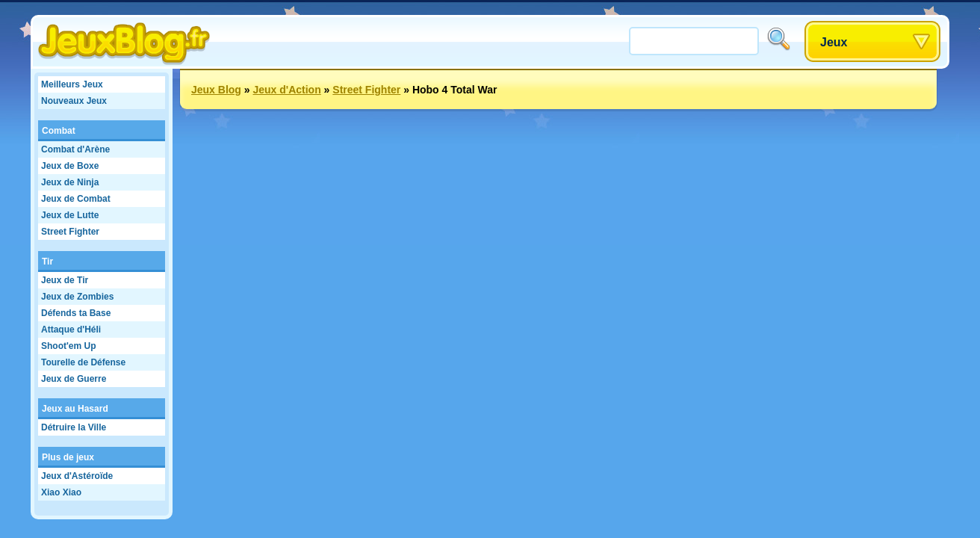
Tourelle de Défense (83, 362)
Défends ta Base (76, 313)
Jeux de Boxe (70, 166)
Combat (59, 131)
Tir (47, 262)
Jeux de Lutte (70, 215)
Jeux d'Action (286, 90)
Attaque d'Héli (71, 330)
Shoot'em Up (69, 346)
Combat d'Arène (75, 149)
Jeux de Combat (76, 199)
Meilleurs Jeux (72, 84)
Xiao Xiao (61, 492)
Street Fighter (70, 232)
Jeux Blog (216, 90)
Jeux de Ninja (70, 182)
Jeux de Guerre (74, 379)
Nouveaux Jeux (74, 101)
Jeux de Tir (65, 280)
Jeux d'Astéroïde (77, 476)
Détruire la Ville (74, 427)
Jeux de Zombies (77, 297)
